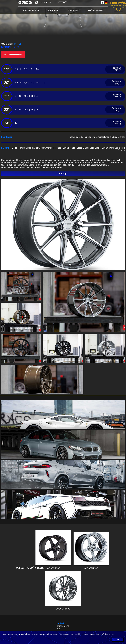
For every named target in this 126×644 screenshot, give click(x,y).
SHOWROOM (73, 10)
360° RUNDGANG (96, 10)
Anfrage (63, 174)
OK (118, 640)
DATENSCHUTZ (63, 626)
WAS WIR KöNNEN (31, 10)
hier (112, 634)
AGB (59, 629)
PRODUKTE (53, 10)
